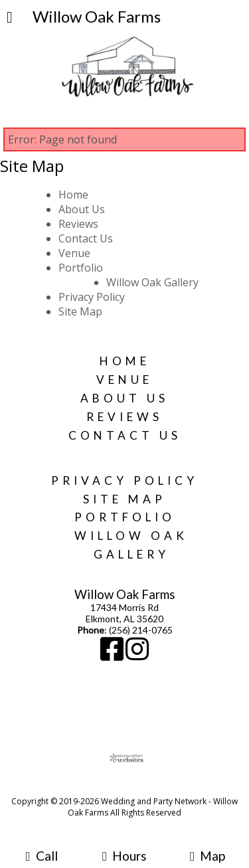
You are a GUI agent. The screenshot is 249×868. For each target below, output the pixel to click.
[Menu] (10, 19)
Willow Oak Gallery (152, 282)
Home (73, 195)
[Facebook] (113, 655)
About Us (82, 209)
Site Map (80, 311)
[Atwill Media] (136, 787)
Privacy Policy (92, 297)
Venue (74, 253)
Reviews (78, 224)
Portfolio (81, 268)
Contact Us (86, 238)
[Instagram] (137, 655)
